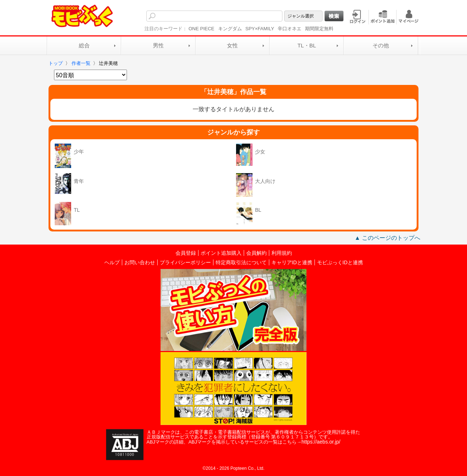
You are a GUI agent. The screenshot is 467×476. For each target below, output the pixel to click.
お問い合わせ (140, 262)
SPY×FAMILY (260, 29)
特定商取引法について (241, 262)
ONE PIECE (202, 29)
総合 (84, 45)
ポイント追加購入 (221, 253)
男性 (158, 45)
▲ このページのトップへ (387, 238)
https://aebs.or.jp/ (321, 442)
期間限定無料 (319, 29)
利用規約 (282, 253)
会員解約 (256, 253)
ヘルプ (112, 262)
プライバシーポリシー (185, 262)
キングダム (230, 29)
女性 (232, 45)
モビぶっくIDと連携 (340, 262)
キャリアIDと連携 (292, 262)
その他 (381, 45)
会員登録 (186, 253)
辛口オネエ (290, 29)
